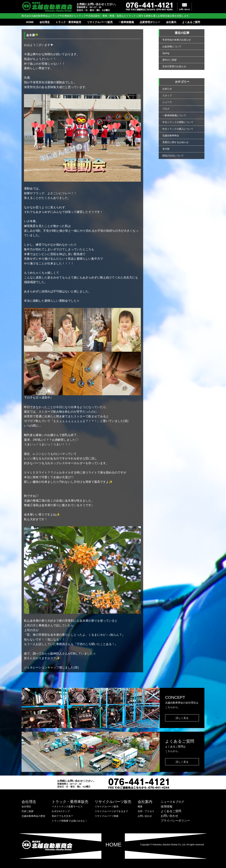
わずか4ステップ (61, 811)
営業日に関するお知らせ (175, 142)
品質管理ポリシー (150, 22)
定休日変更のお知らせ (174, 66)
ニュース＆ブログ (172, 802)
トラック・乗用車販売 (68, 22)
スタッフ (167, 95)
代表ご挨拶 (28, 811)
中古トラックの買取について (178, 122)
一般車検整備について (174, 115)
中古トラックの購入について (178, 129)
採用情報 (167, 807)
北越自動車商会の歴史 (33, 816)
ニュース (167, 102)
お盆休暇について (172, 47)
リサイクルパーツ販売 (100, 22)
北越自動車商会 (171, 135)
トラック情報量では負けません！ (70, 821)
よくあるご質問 (191, 22)
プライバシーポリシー (175, 821)
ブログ (166, 109)
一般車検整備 (126, 22)
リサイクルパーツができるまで (111, 811)
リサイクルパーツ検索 (107, 816)
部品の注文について (173, 156)
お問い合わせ (184, 9)
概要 (140, 807)
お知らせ (167, 89)
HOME (30, 22)
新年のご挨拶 (169, 60)
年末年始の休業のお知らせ (177, 40)
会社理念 (45, 22)
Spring (166, 53)
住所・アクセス (146, 811)
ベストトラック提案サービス (67, 807)
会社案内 (171, 22)
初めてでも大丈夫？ (62, 816)
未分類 (166, 149)
